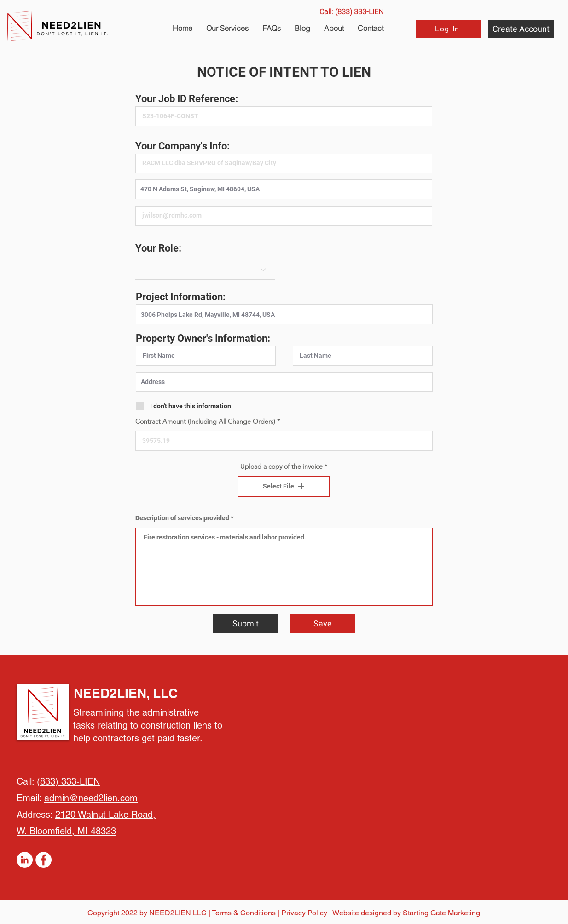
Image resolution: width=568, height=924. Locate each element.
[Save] (323, 624)
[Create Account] (521, 29)
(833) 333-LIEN (68, 781)
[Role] (205, 269)
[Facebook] (43, 860)
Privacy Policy (304, 913)
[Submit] (245, 624)
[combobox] (284, 189)
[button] (272, 28)
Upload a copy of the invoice (281, 466)
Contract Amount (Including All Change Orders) (205, 421)
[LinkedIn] (25, 860)
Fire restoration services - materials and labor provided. (284, 567)
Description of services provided (182, 518)
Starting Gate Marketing (441, 913)
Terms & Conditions (244, 913)
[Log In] (448, 29)
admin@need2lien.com (91, 798)
